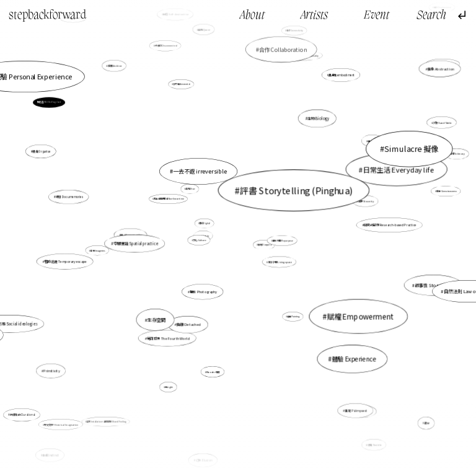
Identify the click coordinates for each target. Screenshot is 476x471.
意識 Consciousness (446, 191)
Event (377, 16)
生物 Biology (318, 119)
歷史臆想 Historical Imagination (61, 424)
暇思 (427, 423)
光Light (169, 387)
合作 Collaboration (283, 49)
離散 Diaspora (264, 245)
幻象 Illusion (204, 460)
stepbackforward (47, 15)
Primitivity (52, 371)
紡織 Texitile (375, 445)
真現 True (191, 189)
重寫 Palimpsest (356, 411)
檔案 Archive (115, 66)
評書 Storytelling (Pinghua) (297, 190)
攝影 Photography (203, 292)
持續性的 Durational (22, 415)
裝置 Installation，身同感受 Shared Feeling (107, 422)
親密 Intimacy (457, 153)
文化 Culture (199, 240)
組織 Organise (41, 152)
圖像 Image (179, 167)
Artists (314, 16)
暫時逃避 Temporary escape (66, 262)
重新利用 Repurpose (283, 241)
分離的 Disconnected (166, 46)
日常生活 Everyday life (399, 169)
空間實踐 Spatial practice (135, 243)
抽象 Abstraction (441, 69)
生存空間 (156, 319)
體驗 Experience (354, 359)
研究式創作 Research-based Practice (390, 225)
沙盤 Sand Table (442, 122)
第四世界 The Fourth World (168, 338)
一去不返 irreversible (200, 171)
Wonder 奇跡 (213, 372)
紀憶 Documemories (70, 197)
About (252, 16)
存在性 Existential (182, 84)
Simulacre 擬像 (412, 149)
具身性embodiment (342, 75)
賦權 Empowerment (361, 316)
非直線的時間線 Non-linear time (169, 199)
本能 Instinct (51, 455)
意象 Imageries (98, 251)
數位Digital (205, 223)
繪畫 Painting (293, 316)
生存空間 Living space (280, 262)
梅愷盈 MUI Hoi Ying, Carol (49, 102)
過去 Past (373, 141)
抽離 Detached (189, 324)
